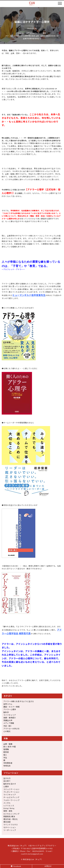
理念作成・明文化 (11, 819)
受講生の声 (8, 720)
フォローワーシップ (11, 800)
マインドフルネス (11, 825)
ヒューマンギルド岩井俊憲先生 (29, 295)
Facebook (17, 866)
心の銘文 (7, 731)
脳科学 (6, 712)
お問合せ (48, 866)
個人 (55, 36)
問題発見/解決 (9, 817)
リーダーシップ (10, 830)
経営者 (51, 36)
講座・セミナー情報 (11, 707)
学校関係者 (30, 39)
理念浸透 (32, 36)
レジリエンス (9, 806)
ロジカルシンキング (11, 814)
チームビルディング (11, 797)
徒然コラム (30, 33)
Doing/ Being (9, 808)
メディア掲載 (9, 723)
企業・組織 (40, 36)
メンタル (7, 803)
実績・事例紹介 (10, 718)
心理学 (26, 36)
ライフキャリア (10, 715)
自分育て (20, 36)
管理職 (46, 36)
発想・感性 (8, 811)
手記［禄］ (8, 726)
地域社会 (38, 39)
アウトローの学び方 (11, 729)
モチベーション (10, 827)
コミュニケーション (11, 789)
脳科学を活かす (10, 784)
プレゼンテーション (11, 792)
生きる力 (14, 36)
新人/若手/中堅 (10, 747)
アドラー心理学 (40, 33)
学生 (5, 758)
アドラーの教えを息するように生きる (19, 701)
